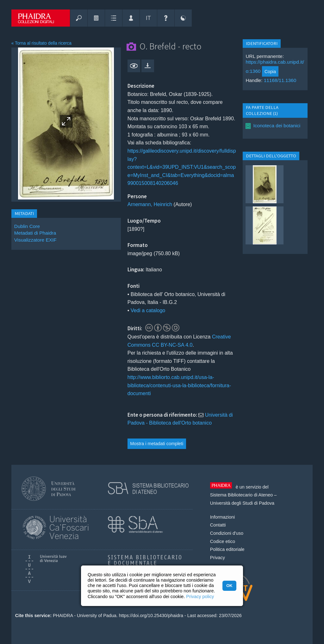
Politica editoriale (227, 549)
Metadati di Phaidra (35, 233)
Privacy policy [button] (200, 597)
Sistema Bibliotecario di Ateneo (241, 495)
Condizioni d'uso (227, 533)
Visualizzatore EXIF (35, 240)
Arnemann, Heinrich (150, 204)
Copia (270, 72)
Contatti (218, 525)
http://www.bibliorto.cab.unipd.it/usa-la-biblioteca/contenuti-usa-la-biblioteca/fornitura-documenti (179, 385)
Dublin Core (27, 226)
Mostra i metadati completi (157, 444)
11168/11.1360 (280, 80)
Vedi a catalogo (148, 310)
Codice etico (223, 541)
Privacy (218, 558)
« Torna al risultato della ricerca (41, 43)
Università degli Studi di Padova (242, 503)
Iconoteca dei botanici (277, 126)
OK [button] (229, 586)
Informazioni (222, 517)
